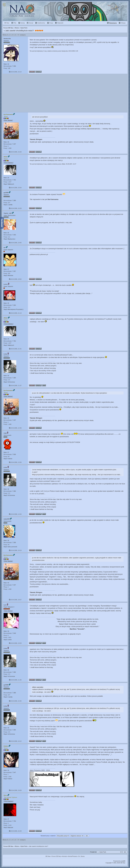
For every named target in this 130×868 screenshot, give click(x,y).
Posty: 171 (7, 380)
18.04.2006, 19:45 (15, 243)
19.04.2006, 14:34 (15, 514)
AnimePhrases (73, 856)
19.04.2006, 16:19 (15, 550)
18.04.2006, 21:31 (15, 349)
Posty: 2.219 (7, 825)
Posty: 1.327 (7, 182)
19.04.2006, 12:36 (15, 428)
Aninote (64, 856)
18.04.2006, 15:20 (15, 152)
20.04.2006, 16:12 (15, 741)
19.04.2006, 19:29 (15, 643)
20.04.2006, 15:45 (15, 701)
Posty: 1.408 (7, 148)
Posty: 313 (7, 307)
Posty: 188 (7, 68)
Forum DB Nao (8, 846)
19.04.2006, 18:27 (15, 600)
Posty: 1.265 (7, 777)
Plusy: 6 (6, 635)
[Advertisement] (65, 93)
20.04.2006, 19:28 (15, 790)
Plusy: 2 (6, 146)
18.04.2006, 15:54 (15, 188)
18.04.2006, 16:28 (15, 208)
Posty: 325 (7, 273)
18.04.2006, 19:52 (15, 279)
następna (23, 35)
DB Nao (48, 856)
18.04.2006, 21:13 (15, 313)
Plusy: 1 (6, 774)
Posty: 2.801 (7, 637)
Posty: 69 (6, 457)
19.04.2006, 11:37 (15, 386)
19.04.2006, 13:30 (15, 462)
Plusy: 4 (6, 823)
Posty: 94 (6, 545)
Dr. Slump (82, 856)
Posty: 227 (7, 203)
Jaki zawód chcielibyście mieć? (20, 31)
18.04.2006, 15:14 (15, 72)
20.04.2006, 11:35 (15, 680)
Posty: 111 (7, 237)
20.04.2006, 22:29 (15, 831)
